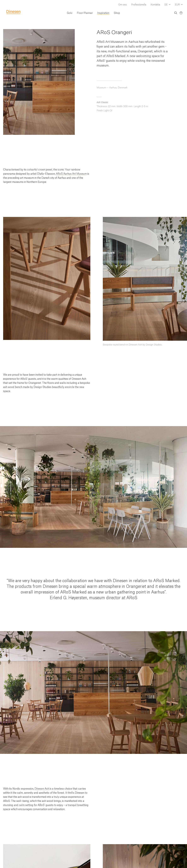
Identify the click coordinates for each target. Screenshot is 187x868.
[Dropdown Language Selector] (167, 5)
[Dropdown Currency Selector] (179, 5)
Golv (70, 13)
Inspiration (103, 13)
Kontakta (155, 5)
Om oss (123, 5)
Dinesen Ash (42, 789)
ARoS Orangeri (114, 33)
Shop (117, 13)
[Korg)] (181, 13)
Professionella (139, 5)
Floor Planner (85, 13)
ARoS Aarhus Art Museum (71, 174)
